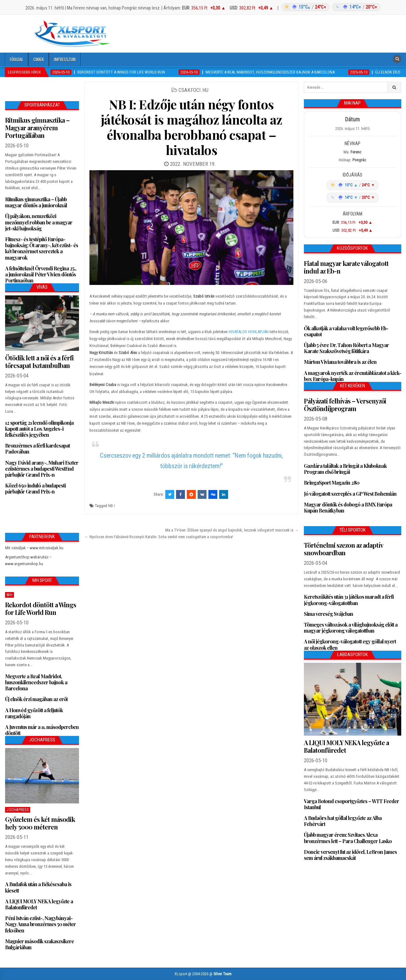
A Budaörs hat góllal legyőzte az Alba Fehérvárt (343, 821)
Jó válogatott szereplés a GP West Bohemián (350, 494)
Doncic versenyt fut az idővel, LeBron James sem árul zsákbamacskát (350, 855)
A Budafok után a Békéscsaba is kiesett (38, 887)
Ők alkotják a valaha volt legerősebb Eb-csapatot (346, 331)
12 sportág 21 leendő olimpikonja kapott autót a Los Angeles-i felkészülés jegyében (39, 429)
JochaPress (18, 810)
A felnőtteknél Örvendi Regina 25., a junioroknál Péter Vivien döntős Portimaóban (41, 274)
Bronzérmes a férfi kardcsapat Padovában (37, 448)
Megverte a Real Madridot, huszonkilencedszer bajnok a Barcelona (36, 682)
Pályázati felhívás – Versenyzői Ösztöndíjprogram (345, 405)
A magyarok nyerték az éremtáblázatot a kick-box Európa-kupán (353, 376)
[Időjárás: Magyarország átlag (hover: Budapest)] (330, 7)
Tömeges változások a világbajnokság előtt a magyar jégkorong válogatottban (351, 628)
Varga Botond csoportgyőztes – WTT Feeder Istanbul (351, 804)
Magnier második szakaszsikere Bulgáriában (39, 944)
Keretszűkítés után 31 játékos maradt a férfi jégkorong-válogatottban (349, 600)
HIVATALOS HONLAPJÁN (249, 332)
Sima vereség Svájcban (328, 614)
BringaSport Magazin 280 (332, 483)
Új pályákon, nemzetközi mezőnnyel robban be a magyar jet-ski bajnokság (39, 222)
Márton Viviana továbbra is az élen (340, 362)
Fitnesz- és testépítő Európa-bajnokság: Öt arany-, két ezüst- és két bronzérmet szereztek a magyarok (42, 248)
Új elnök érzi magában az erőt (36, 699)
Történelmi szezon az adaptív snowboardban (343, 549)
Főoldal (16, 59)
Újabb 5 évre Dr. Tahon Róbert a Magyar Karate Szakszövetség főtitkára (346, 348)
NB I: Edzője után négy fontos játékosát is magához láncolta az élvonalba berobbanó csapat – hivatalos (192, 127)
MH (10, 595)
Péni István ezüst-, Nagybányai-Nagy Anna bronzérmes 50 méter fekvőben (40, 924)
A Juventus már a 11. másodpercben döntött (42, 730)
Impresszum (65, 59)
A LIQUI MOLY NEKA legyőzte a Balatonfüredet (39, 904)
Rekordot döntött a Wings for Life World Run (41, 608)
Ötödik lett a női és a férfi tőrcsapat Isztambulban (39, 361)
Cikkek (39, 59)
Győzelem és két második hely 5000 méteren (40, 823)
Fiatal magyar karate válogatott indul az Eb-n (346, 267)
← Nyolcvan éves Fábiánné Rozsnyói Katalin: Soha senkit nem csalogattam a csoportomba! (159, 537)
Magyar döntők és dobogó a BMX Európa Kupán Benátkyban (348, 507)
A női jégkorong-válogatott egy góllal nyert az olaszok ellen (350, 644)
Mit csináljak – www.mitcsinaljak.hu (34, 548)
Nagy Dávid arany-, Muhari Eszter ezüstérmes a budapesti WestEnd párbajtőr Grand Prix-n (42, 469)
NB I (111, 506)
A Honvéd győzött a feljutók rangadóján (34, 713)
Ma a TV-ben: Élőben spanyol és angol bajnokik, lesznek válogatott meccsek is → (232, 530)
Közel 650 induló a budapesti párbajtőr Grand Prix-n (35, 488)
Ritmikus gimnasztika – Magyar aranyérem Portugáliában (37, 128)
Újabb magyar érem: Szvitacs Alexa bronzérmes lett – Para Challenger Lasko (348, 838)
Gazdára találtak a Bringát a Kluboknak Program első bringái (345, 469)
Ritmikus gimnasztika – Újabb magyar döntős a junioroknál (36, 202)
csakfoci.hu (193, 90)
